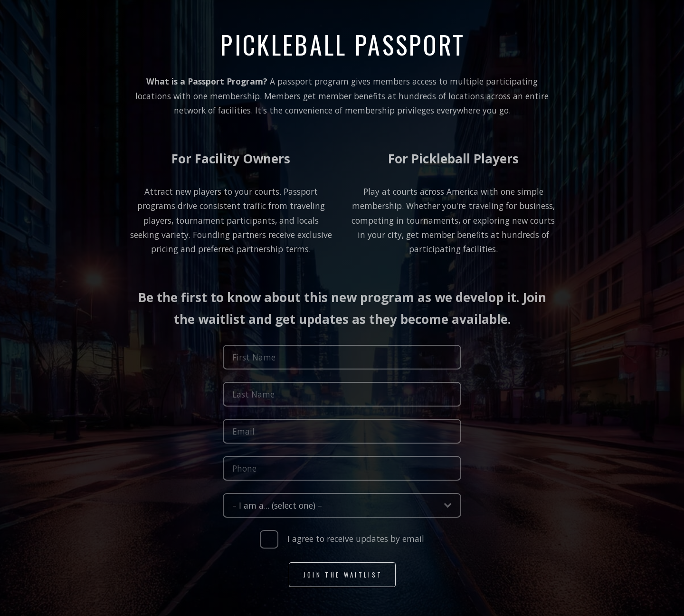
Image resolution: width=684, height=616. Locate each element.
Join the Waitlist (343, 576)
